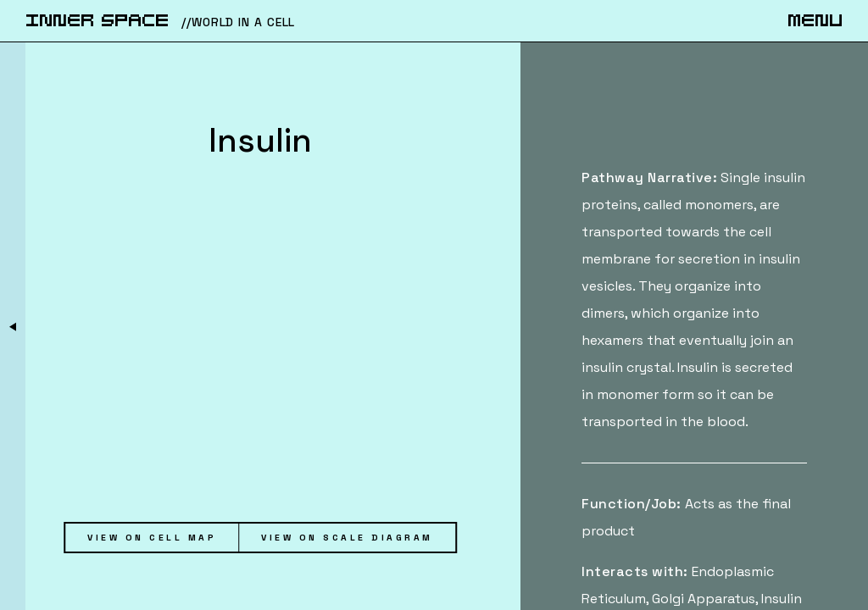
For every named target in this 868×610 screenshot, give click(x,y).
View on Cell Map (152, 538)
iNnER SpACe (97, 22)
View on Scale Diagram (347, 538)
